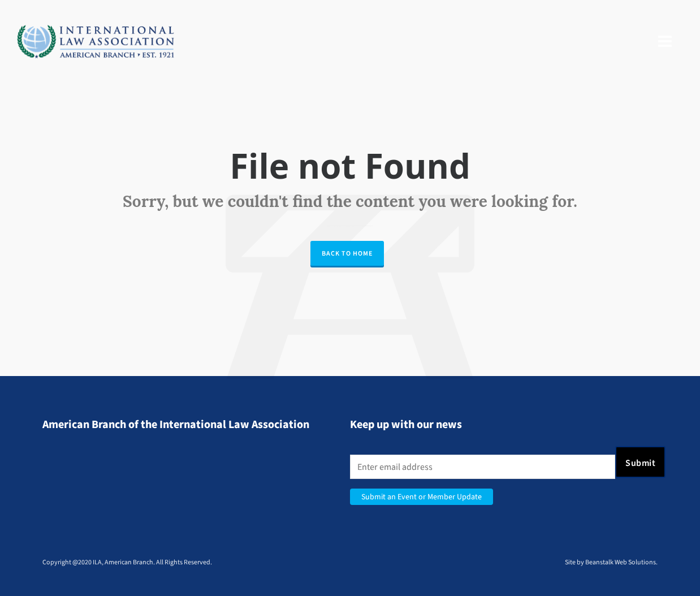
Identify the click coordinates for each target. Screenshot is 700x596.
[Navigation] (665, 42)
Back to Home (347, 253)
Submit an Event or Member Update (422, 497)
